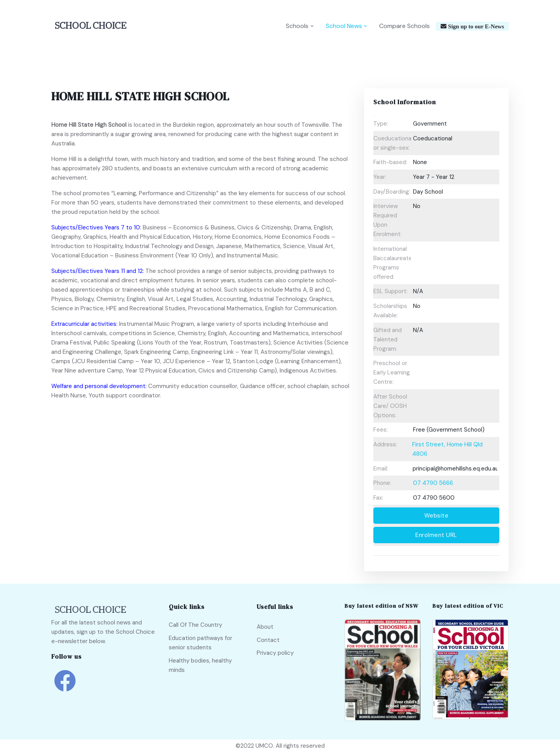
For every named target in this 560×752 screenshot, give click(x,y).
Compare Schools (404, 26)
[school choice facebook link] (65, 686)
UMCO (264, 746)
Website (437, 516)
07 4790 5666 (433, 483)
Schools (297, 26)
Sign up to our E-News (475, 26)
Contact (268, 640)
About (265, 627)
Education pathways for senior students (200, 643)
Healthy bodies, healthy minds (200, 665)
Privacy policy (275, 653)
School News (344, 26)
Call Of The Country (195, 625)
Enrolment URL (436, 535)
